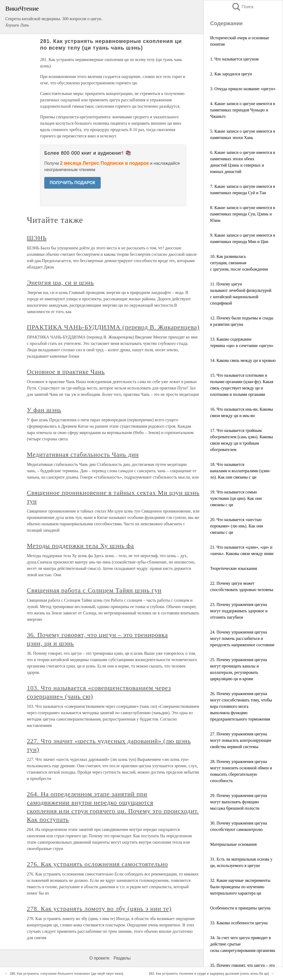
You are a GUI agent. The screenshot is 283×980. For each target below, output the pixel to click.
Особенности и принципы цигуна (240, 908)
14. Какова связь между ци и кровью (243, 360)
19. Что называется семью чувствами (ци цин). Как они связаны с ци (236, 498)
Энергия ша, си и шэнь (60, 283)
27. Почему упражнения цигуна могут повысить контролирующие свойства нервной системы (241, 740)
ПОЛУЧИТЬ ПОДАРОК (72, 183)
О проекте (99, 958)
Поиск (242, 7)
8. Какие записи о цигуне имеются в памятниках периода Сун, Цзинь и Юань (243, 214)
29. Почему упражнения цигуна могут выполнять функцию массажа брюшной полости (239, 802)
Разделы (122, 958)
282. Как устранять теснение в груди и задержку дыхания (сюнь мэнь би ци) (209, 974)
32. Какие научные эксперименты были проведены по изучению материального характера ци (240, 887)
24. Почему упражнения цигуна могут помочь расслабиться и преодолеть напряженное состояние (242, 638)
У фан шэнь (44, 410)
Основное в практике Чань (66, 372)
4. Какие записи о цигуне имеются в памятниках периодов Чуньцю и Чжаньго (243, 110)
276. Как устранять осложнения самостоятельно (97, 864)
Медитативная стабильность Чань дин (83, 454)
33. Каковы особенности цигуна (239, 923)
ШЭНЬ (37, 238)
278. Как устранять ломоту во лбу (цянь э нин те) (99, 909)
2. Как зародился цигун (231, 74)
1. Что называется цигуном (234, 59)
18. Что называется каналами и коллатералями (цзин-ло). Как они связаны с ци (240, 471)
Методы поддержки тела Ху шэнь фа (80, 546)
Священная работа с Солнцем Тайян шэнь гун (94, 590)
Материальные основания (233, 844)
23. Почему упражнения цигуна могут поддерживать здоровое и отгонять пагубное (239, 611)
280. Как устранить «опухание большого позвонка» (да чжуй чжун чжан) (67, 974)
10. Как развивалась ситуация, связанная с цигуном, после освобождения (239, 263)
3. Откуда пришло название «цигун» (243, 89)
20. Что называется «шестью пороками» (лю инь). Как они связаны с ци (236, 526)
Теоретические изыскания (234, 568)
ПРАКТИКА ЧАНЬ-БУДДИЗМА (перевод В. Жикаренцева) (113, 327)
